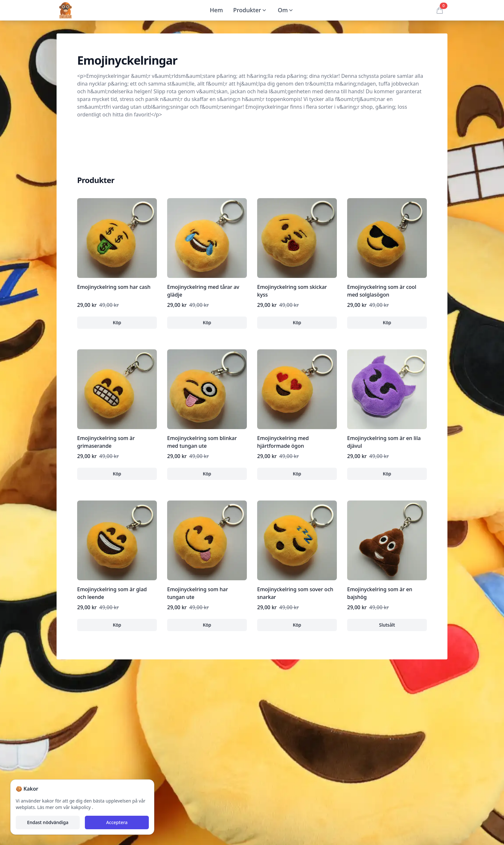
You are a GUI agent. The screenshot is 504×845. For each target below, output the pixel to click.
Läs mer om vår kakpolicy (65, 807)
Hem (216, 10)
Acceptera (117, 822)
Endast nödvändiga (48, 822)
